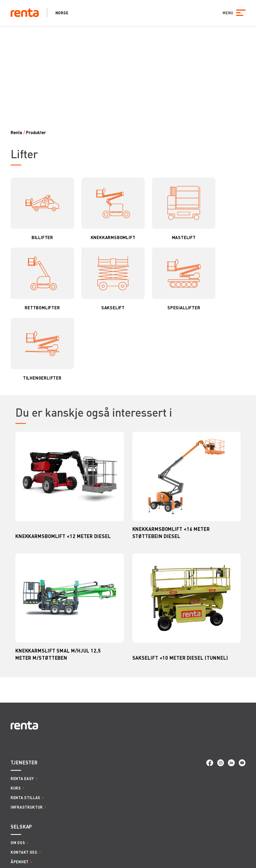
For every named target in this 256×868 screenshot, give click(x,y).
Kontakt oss (24, 852)
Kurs (16, 788)
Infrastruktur (27, 807)
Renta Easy (22, 778)
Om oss (18, 843)
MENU (228, 13)
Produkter (36, 132)
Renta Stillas (25, 797)
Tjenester (24, 762)
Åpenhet (20, 862)
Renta (16, 132)
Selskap (21, 827)
